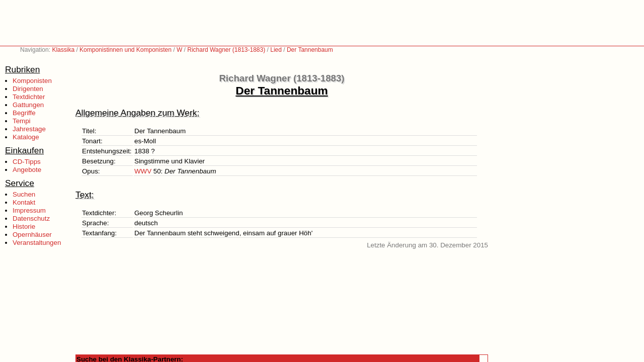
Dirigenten (28, 89)
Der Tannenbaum (310, 50)
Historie (24, 227)
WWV (143, 171)
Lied (276, 50)
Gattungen (28, 105)
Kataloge (26, 137)
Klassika (63, 50)
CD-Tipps (27, 162)
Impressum (29, 210)
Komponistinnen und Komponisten (126, 50)
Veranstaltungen (37, 243)
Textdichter (29, 97)
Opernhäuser (32, 235)
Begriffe (24, 113)
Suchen (24, 194)
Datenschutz (31, 218)
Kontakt (24, 202)
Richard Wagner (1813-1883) (226, 50)
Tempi (22, 121)
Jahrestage (29, 129)
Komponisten (32, 81)
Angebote (27, 170)
